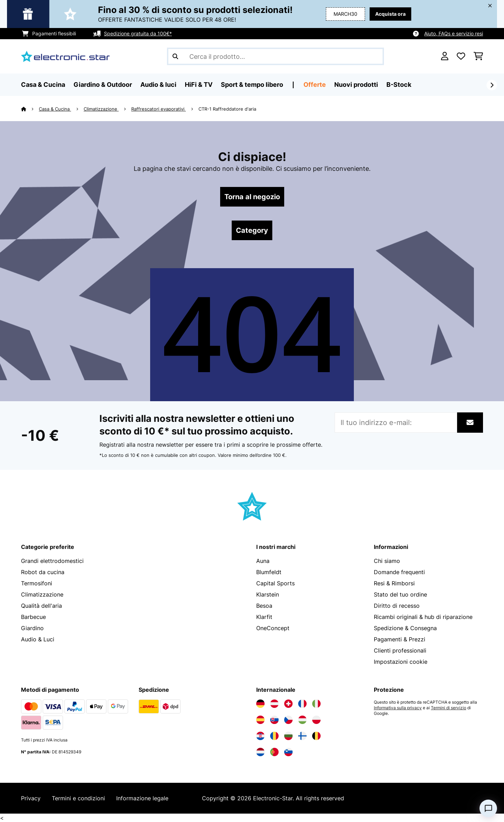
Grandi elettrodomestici (52, 561)
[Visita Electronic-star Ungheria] (302, 720)
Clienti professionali (400, 650)
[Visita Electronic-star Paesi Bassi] (260, 752)
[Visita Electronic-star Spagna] (260, 720)
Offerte (315, 85)
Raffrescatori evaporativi (159, 109)
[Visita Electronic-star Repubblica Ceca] (288, 720)
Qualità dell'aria (41, 606)
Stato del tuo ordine (400, 594)
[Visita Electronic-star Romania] (274, 736)
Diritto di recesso (397, 606)
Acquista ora (390, 14)
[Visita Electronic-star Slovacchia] (274, 720)
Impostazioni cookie (401, 662)
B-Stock (399, 85)
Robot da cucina (43, 572)
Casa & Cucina (55, 109)
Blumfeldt (269, 572)
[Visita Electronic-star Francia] (302, 704)
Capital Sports (275, 583)
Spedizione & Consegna (405, 628)
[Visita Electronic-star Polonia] (316, 720)
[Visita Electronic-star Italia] (316, 704)
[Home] (30, 109)
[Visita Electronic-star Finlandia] (302, 736)
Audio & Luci (38, 639)
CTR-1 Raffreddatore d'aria (227, 109)
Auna (263, 561)
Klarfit (264, 617)
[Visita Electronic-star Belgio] (316, 736)
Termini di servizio (449, 708)
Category (252, 230)
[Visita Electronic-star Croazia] (260, 736)
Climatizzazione (101, 109)
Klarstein (268, 594)
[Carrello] (478, 56)
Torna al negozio (252, 197)
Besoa (264, 606)
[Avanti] (492, 85)
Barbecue (33, 617)
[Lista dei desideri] (461, 56)
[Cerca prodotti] (275, 56)
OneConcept (273, 628)
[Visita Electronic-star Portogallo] (274, 752)
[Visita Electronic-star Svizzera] (288, 704)
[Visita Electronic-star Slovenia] (288, 752)
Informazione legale (142, 798)
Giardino (32, 628)
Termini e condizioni (78, 798)
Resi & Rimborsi (394, 583)
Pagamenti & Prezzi (400, 639)
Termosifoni (37, 583)
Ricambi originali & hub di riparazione (423, 617)
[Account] (445, 56)
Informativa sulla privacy (398, 708)
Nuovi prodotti (356, 85)
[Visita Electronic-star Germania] (260, 704)
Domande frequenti (399, 572)
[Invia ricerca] (175, 56)
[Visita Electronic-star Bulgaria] (288, 736)
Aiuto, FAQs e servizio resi (454, 33)
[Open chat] (488, 808)
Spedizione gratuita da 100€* (138, 33)
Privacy (31, 798)
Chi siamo (387, 561)
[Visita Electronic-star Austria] (274, 704)
